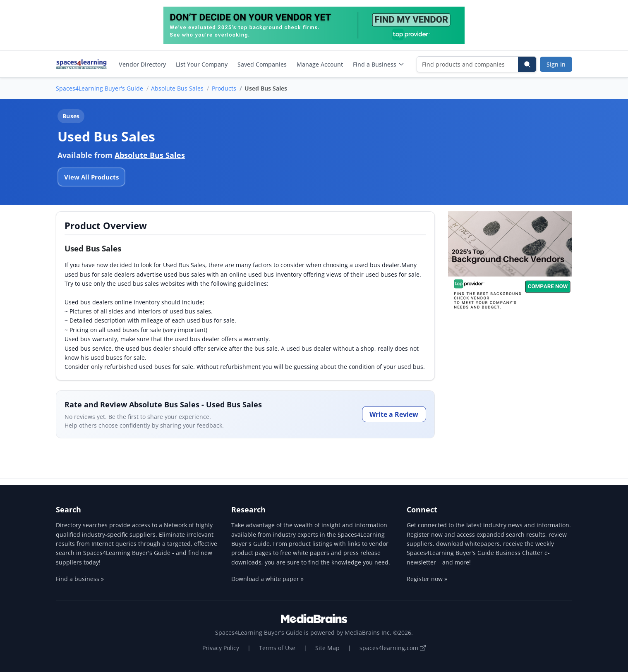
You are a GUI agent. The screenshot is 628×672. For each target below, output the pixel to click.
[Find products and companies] (468, 64)
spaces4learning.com (393, 648)
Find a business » (80, 579)
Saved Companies (262, 64)
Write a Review (394, 414)
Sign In (556, 64)
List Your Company (202, 64)
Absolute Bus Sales (177, 88)
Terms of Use (277, 648)
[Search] (527, 64)
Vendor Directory (142, 64)
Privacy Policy (221, 648)
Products (224, 88)
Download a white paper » (267, 579)
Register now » (427, 579)
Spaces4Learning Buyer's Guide (99, 88)
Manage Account (320, 64)
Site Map (327, 648)
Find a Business (379, 64)
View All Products (91, 177)
